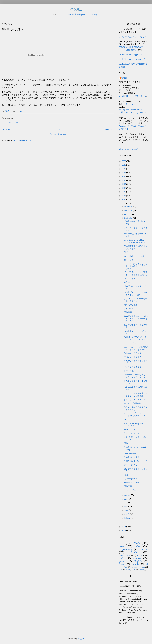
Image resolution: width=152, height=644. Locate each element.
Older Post (109, 129)
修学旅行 (128, 282)
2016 (124, 176)
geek (134, 570)
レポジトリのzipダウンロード (132, 59)
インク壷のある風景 (133, 367)
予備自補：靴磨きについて (136, 457)
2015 (124, 180)
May (126, 506)
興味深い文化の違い (133, 483)
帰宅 (126, 475)
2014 (124, 184)
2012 (124, 192)
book (121, 558)
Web (138, 546)
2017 (124, 173)
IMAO (134, 552)
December (129, 207)
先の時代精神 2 (130, 465)
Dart (120, 570)
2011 (124, 196)
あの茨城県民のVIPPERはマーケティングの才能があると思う (136, 319)
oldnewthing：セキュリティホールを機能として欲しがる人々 (136, 266)
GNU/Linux (125, 555)
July (126, 499)
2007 (124, 530)
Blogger (81, 639)
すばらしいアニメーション (136, 400)
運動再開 (128, 312)
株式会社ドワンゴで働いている (133, 96)
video (140, 555)
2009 (124, 203)
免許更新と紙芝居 (132, 305)
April (127, 510)
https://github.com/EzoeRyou (130, 110)
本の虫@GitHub (81, 14)
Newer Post (7, 129)
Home (58, 129)
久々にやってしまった (134, 433)
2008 (124, 527)
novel (128, 570)
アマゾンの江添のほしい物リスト (134, 37)
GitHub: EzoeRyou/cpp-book (130, 54)
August (127, 495)
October (128, 214)
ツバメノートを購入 (133, 357)
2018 (124, 169)
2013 (124, 188)
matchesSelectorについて (134, 256)
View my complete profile (129, 149)
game (121, 561)
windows (137, 558)
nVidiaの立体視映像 (132, 403)
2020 (124, 161)
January (128, 522)
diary (20, 111)
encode (134, 567)
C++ (122, 543)
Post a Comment (11, 123)
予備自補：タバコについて (136, 461)
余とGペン (128, 308)
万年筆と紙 (129, 371)
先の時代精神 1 (130, 479)
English (138, 561)
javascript (135, 564)
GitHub (71, 14)
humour (145, 549)
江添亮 (124, 78)
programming (125, 549)
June (126, 503)
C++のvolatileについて (133, 453)
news (121, 546)
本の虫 (76, 9)
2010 (124, 199)
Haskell (141, 570)
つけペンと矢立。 (132, 279)
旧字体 (127, 420)
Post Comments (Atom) (22, 140)
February (128, 518)
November (129, 210)
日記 (126, 252)
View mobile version (58, 134)
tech (147, 564)
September (129, 218)
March (127, 514)
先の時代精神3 (130, 430)
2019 (124, 165)
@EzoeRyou (94, 14)
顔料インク (129, 260)
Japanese (122, 564)
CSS (143, 567)
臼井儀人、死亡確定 (133, 353)
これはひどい (130, 343)
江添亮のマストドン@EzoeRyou (133, 112)
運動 (126, 443)
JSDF (125, 567)
